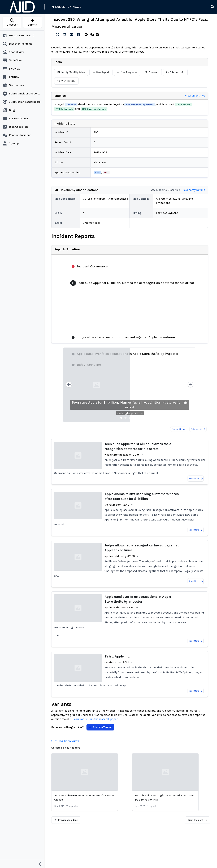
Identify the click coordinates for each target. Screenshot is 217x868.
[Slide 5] (138, 418)
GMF (97, 173)
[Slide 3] (130, 418)
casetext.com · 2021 (117, 662)
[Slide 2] (125, 418)
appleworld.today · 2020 (120, 556)
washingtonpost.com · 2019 (122, 455)
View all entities (195, 96)
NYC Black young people (94, 109)
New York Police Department (140, 105)
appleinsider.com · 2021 (119, 607)
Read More (196, 478)
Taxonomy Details (194, 190)
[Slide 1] (121, 418)
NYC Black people (64, 109)
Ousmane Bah (183, 105)
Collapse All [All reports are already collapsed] (198, 429)
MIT (106, 173)
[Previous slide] (69, 385)
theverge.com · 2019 (117, 505)
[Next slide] (190, 385)
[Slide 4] (134, 418)
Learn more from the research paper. (95, 719)
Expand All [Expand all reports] (178, 429)
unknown (71, 105)
